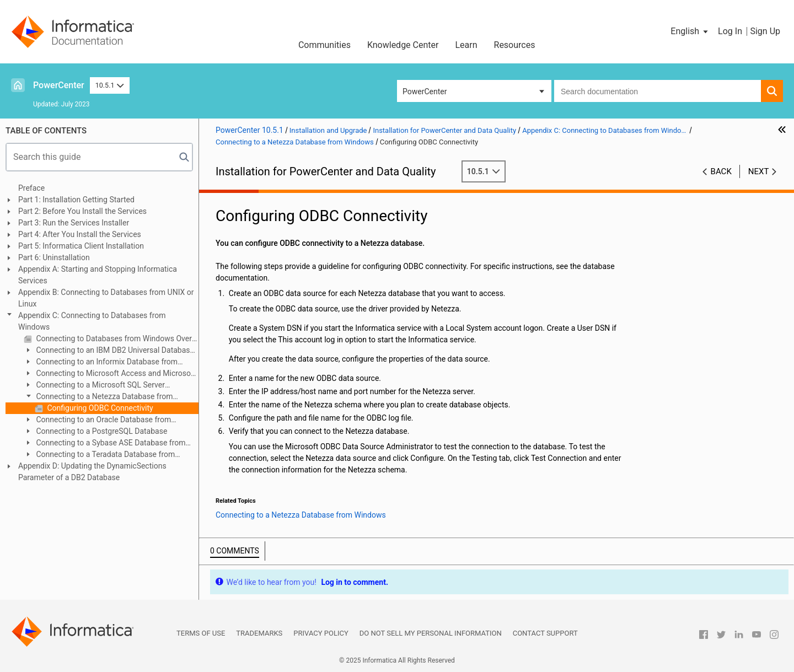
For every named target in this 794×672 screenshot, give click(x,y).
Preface (31, 188)
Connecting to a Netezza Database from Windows (98, 397)
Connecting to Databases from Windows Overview (116, 338)
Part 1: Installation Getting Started (76, 200)
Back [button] (721, 171)
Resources (515, 45)
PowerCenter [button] (425, 92)
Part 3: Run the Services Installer (74, 223)
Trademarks (259, 633)
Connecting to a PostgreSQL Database (101, 431)
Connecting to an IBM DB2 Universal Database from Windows (109, 351)
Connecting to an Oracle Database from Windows (97, 420)
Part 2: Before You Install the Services (82, 211)
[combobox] (658, 91)
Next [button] (759, 171)
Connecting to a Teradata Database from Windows (99, 455)
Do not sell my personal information (431, 633)
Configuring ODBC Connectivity (99, 408)
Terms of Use (201, 633)
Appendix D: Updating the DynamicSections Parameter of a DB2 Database (92, 472)
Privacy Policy (321, 633)
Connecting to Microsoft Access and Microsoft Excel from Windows (110, 374)
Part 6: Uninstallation (54, 257)
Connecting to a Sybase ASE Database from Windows (105, 443)
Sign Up (765, 31)
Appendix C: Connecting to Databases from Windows (92, 321)
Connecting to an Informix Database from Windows (101, 362)
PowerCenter (59, 85)
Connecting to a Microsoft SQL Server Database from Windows (94, 386)
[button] (690, 31)
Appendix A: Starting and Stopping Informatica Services (98, 275)
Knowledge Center (403, 45)
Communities (324, 45)
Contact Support (545, 633)
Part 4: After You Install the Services (80, 234)
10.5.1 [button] (110, 85)
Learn (466, 45)
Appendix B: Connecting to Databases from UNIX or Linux (106, 298)
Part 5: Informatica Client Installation (81, 246)
